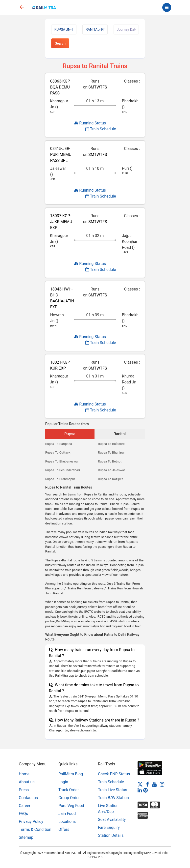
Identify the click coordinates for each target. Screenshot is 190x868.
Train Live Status (113, 790)
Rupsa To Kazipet (110, 479)
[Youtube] (154, 784)
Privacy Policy (31, 822)
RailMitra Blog (71, 774)
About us (27, 782)
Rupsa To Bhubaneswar (62, 461)
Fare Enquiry (109, 827)
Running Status (90, 123)
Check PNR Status (114, 774)
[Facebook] (147, 784)
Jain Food (67, 814)
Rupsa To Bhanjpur (111, 452)
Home (24, 774)
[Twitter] (140, 784)
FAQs (23, 814)
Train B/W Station (113, 798)
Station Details (111, 835)
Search (60, 43)
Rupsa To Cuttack (58, 452)
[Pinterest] (145, 790)
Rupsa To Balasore (111, 444)
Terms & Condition (35, 829)
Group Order (69, 798)
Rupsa (70, 434)
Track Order (69, 790)
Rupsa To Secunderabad (63, 470)
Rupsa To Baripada (59, 444)
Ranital (120, 434)
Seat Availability (112, 820)
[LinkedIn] (140, 790)
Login (63, 782)
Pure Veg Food (71, 806)
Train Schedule (101, 129)
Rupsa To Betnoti (110, 461)
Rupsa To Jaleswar (111, 470)
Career (25, 806)
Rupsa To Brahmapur (60, 479)
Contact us (28, 798)
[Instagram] (162, 784)
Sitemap (26, 837)
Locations (67, 822)
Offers (64, 829)
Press (24, 790)
